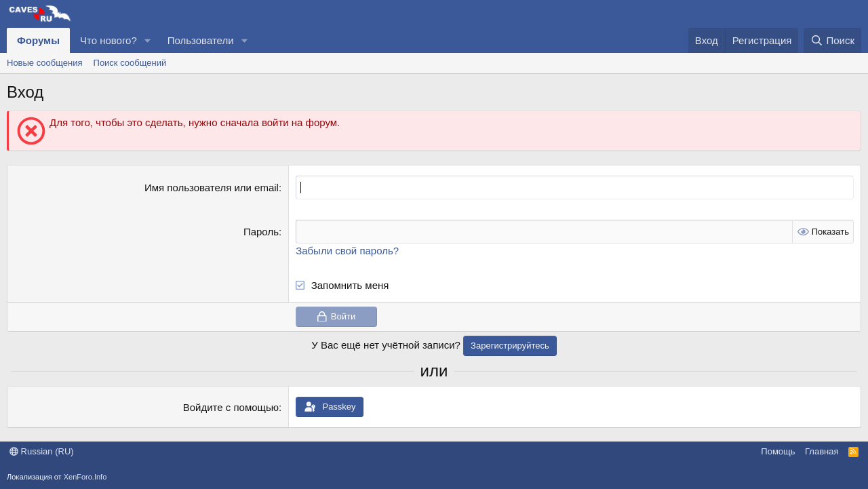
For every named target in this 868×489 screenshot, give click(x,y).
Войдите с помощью (231, 407)
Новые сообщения (45, 63)
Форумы (38, 40)
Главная (822, 451)
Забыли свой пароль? (347, 251)
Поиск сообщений (130, 63)
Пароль (261, 232)
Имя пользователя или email (212, 188)
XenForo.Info (85, 477)
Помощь (778, 451)
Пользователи (201, 40)
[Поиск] (832, 40)
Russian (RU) (42, 451)
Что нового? (108, 40)
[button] (148, 40)
